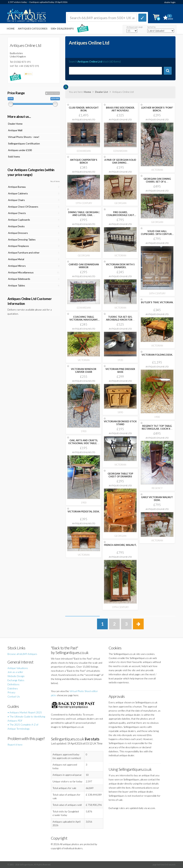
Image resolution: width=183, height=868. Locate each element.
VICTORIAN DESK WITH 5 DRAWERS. (120, 266)
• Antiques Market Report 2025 (25, 712)
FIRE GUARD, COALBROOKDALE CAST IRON (120, 215)
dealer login (170, 2)
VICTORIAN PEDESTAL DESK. (84, 512)
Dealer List (102, 92)
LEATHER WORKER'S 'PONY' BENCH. (157, 109)
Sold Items (14, 157)
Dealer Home (15, 124)
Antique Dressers (18, 233)
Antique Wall (15, 130)
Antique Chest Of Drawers (23, 207)
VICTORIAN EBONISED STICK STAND (120, 423)
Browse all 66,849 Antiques (22, 654)
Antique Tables (17, 285)
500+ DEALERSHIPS (62, 29)
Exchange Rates (16, 680)
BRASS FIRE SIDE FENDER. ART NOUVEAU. (120, 109)
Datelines (13, 688)
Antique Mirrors (17, 266)
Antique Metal (16, 259)
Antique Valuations (18, 668)
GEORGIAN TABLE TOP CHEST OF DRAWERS (120, 475)
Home (11, 29)
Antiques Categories (33, 29)
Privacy (11, 692)
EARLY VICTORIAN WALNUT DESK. (157, 499)
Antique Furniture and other (24, 253)
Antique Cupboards (19, 220)
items (28, 74)
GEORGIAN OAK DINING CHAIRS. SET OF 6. (157, 180)
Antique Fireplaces (18, 246)
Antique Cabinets (18, 193)
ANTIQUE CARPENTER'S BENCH (84, 161)
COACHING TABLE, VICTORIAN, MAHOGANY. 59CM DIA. (84, 320)
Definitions (13, 684)
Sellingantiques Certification (24, 143)
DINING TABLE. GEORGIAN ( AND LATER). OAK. (84, 214)
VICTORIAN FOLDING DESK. (157, 355)
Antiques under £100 (20, 150)
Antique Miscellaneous (21, 272)
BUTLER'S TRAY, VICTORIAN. (157, 302)
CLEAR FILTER (53, 93)
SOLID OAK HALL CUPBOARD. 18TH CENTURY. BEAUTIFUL (157, 234)
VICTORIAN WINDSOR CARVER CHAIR (84, 370)
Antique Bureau (17, 187)
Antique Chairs (16, 200)
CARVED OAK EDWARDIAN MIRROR (84, 266)
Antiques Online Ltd (84, 120)
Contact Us (14, 696)
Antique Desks (16, 226)
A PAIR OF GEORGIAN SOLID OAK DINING (120, 161)
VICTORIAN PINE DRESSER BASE (120, 370)
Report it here (15, 745)
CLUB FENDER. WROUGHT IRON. (84, 109)
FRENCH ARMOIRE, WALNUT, (120, 545)
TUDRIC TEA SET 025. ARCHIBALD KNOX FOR (120, 318)
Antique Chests (17, 213)
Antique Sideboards (19, 279)
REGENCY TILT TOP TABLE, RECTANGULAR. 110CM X (157, 427)
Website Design (16, 676)
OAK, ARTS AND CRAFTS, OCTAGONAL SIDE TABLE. (84, 442)
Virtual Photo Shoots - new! (24, 137)
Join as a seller (15, 672)
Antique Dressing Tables (22, 239)
